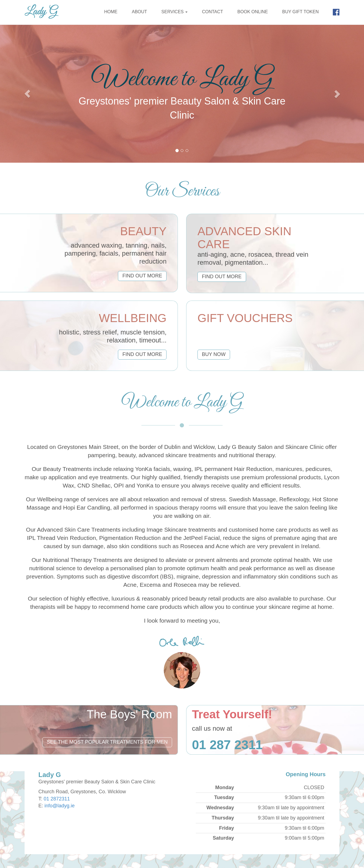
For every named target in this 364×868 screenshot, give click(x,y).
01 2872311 (57, 799)
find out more (142, 276)
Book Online (253, 12)
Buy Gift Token (300, 12)
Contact (212, 12)
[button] (27, 94)
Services (174, 12)
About (139, 12)
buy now (214, 354)
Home (111, 12)
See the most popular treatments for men (107, 742)
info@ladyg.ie (60, 806)
